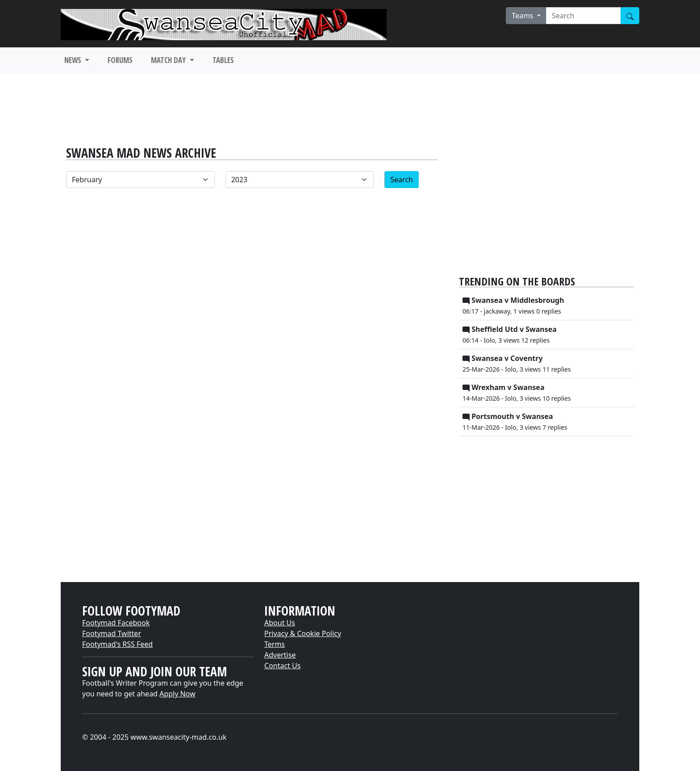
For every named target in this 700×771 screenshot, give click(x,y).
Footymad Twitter (112, 633)
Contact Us (282, 666)
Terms (275, 644)
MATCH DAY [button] (169, 60)
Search (402, 180)
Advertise (280, 655)
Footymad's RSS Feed (117, 644)
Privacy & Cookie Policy (303, 633)
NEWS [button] (74, 60)
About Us (280, 623)
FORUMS (120, 60)
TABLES (223, 60)
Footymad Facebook (116, 623)
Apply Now (177, 694)
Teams (523, 16)
